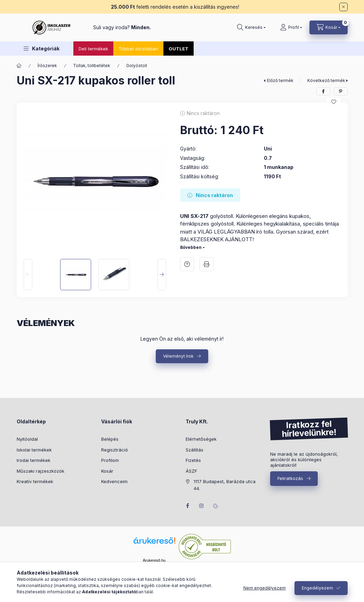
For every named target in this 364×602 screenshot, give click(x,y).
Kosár (107, 471)
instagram (202, 506)
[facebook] (323, 91)
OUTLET (179, 49)
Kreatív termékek (35, 481)
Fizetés (193, 460)
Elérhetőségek (201, 439)
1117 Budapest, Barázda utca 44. (225, 485)
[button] (42, 48)
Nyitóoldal (27, 439)
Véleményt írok (178, 356)
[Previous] (28, 275)
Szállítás (195, 450)
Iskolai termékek (34, 450)
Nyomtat (207, 264)
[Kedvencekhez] (334, 102)
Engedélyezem (317, 588)
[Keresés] (251, 27)
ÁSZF (191, 471)
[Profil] (291, 27)
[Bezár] (343, 7)
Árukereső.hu (154, 560)
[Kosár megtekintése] (329, 27)
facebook (188, 506)
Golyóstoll (137, 66)
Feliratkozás (290, 478)
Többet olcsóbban (138, 49)
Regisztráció (115, 450)
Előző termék (280, 80)
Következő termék (326, 80)
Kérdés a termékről (187, 264)
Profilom (110, 460)
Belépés (110, 439)
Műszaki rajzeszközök (41, 471)
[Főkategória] (19, 66)
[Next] (162, 275)
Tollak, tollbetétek (92, 66)
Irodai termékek (34, 460)
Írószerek (47, 66)
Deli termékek (93, 49)
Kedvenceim (114, 481)
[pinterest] (341, 91)
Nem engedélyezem (265, 588)
